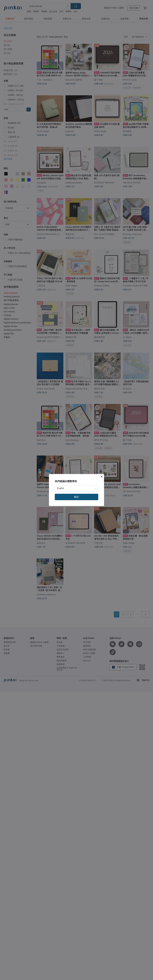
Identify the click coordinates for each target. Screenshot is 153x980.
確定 (76, 497)
